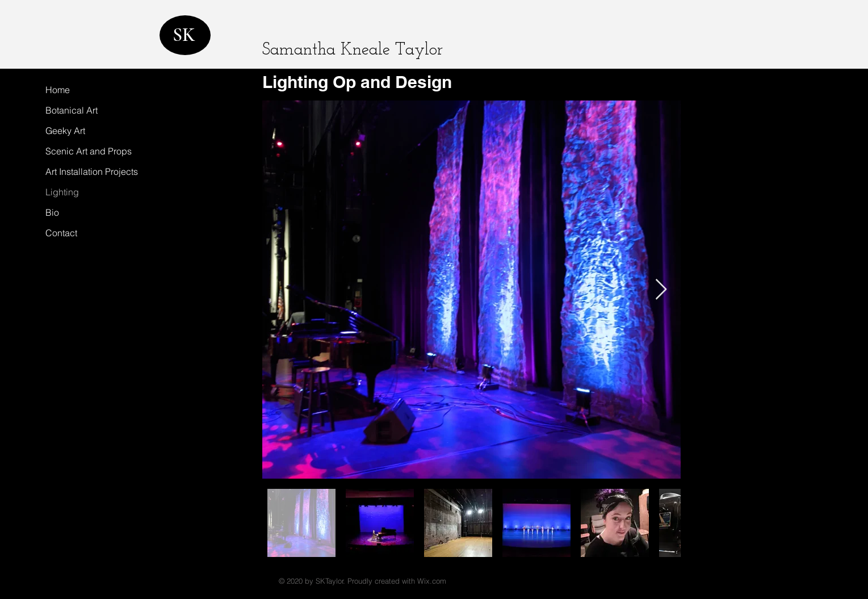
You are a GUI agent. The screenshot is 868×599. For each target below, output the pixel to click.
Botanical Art (72, 110)
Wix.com (432, 581)
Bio (52, 212)
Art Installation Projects (92, 171)
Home (58, 90)
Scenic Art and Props (89, 151)
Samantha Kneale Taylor (353, 50)
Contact (61, 233)
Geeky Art (65, 131)
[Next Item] (661, 290)
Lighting (62, 192)
